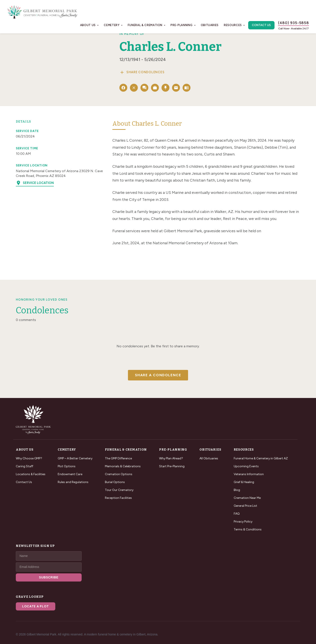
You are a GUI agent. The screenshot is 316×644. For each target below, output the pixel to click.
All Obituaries (209, 458)
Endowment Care (70, 474)
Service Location (35, 183)
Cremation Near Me (247, 498)
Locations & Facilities (31, 474)
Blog (237, 490)
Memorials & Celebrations (123, 466)
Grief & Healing (244, 482)
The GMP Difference (118, 458)
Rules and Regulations (73, 482)
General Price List (245, 506)
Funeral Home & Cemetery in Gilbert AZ (261, 458)
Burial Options (115, 482)
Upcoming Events (246, 466)
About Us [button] (88, 25)
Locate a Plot (36, 606)
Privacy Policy (243, 522)
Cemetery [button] (112, 25)
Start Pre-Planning (172, 466)
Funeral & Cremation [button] (145, 25)
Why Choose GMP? (29, 458)
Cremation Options (119, 474)
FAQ (237, 514)
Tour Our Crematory (119, 490)
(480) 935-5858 (294, 23)
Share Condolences (142, 72)
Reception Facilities (118, 498)
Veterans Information (249, 474)
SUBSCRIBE (49, 577)
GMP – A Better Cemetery (75, 458)
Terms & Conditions (248, 529)
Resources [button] (233, 25)
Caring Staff (24, 466)
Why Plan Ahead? (171, 458)
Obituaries (210, 25)
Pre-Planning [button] (181, 25)
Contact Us (261, 25)
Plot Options (67, 466)
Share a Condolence (158, 375)
